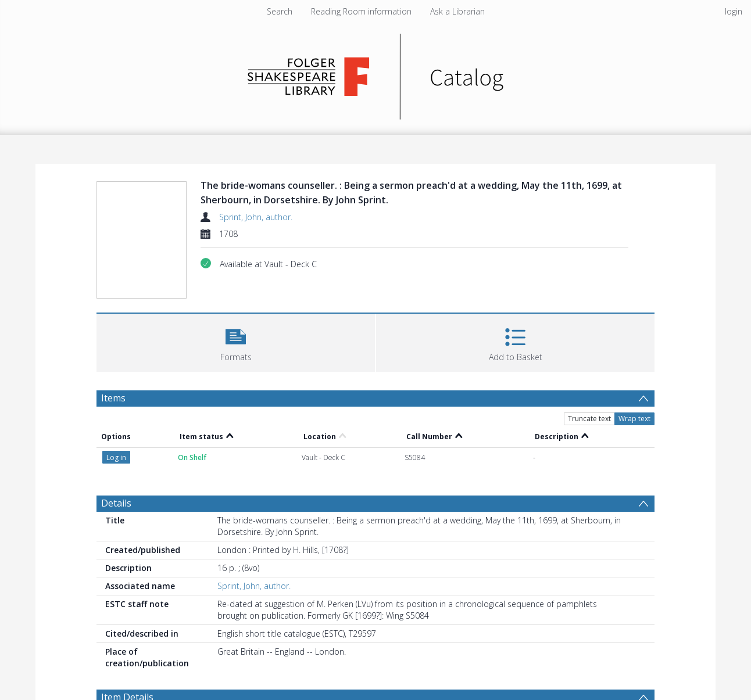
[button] (236, 341)
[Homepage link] (376, 73)
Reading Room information (361, 11)
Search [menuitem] (280, 11)
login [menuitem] (734, 11)
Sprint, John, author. (256, 217)
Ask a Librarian (457, 11)
